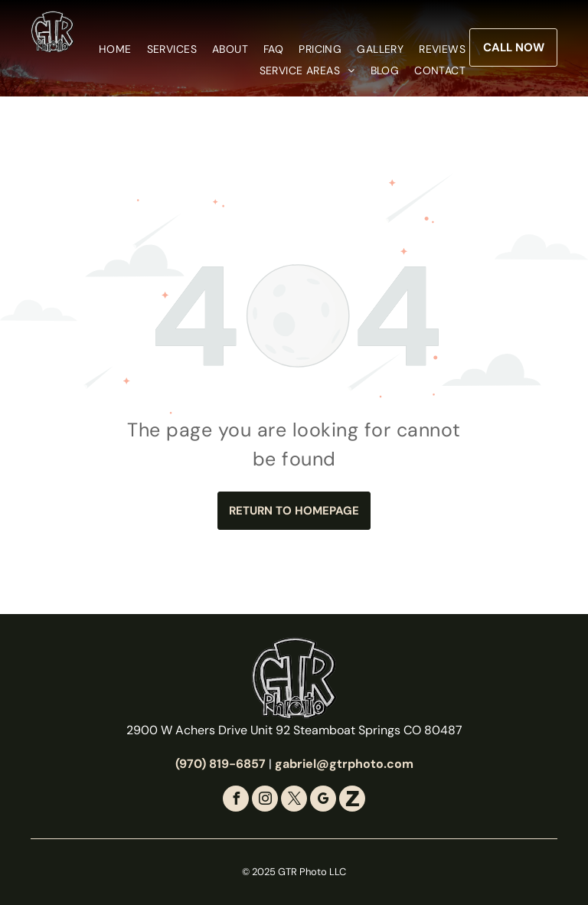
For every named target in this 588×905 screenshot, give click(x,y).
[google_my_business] (323, 800)
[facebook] (236, 800)
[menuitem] (108, 49)
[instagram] (265, 800)
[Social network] (352, 800)
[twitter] (294, 800)
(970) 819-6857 (220, 764)
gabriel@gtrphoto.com (344, 764)
